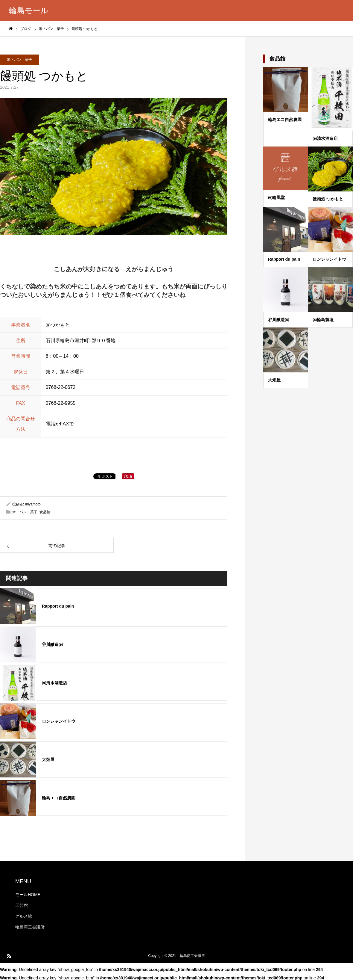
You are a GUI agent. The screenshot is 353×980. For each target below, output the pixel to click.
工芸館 (22, 905)
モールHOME (28, 895)
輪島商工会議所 (30, 927)
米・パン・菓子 (19, 60)
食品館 (45, 512)
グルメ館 (24, 916)
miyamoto (33, 504)
